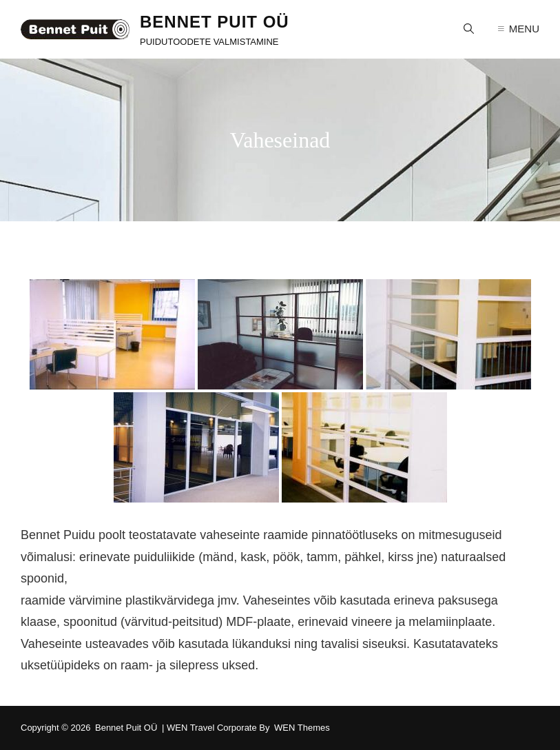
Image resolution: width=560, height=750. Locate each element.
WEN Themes (302, 728)
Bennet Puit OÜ (215, 22)
